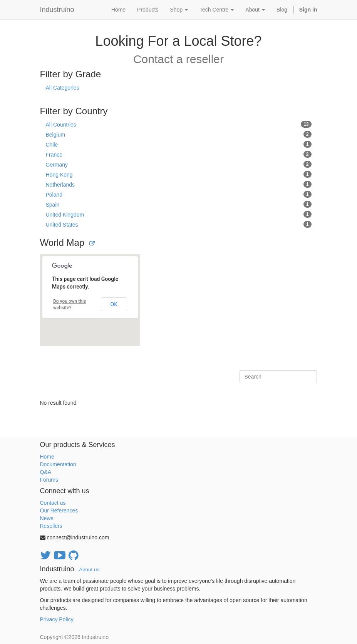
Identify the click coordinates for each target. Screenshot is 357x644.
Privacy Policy (57, 619)
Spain (179, 204)
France (179, 154)
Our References (59, 511)
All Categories (63, 88)
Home (47, 457)
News (47, 518)
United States (179, 224)
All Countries (179, 124)
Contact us (53, 503)
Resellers (51, 526)
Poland (179, 194)
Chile (179, 144)
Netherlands (179, 184)
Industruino (57, 10)
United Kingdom (179, 214)
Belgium (179, 134)
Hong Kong (179, 174)
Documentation (58, 464)
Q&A (46, 472)
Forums (49, 480)
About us (89, 570)
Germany (179, 164)
